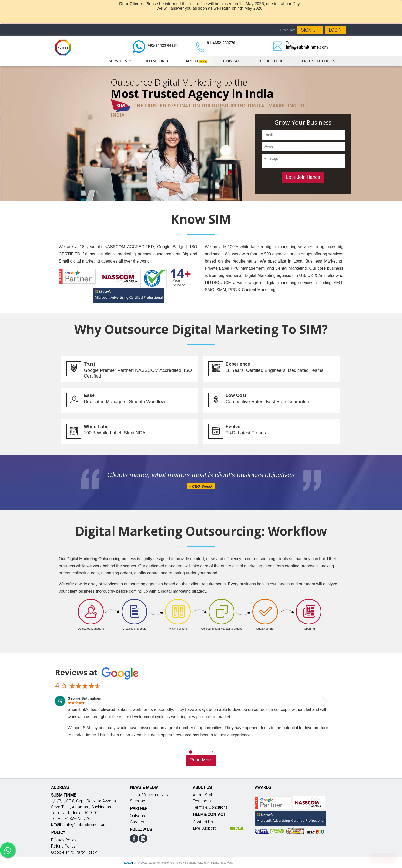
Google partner (273, 803)
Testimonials (204, 801)
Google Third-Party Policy (74, 852)
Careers (137, 822)
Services (118, 61)
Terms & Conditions (210, 807)
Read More (201, 760)
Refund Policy (63, 846)
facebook (134, 839)
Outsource (156, 61)
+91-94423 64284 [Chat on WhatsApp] (163, 45)
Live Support (204, 828)
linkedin (143, 839)
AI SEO (196, 61)
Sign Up (310, 30)
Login (335, 30)
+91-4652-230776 (220, 43)
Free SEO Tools (319, 61)
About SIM (202, 795)
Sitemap (138, 801)
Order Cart (285, 30)
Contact (233, 61)
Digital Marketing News (150, 795)
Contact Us (203, 822)
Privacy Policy (64, 840)
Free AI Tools (271, 61)
